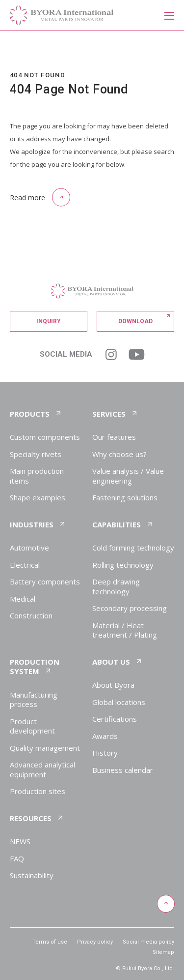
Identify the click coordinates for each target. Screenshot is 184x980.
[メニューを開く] (169, 15)
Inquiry (49, 321)
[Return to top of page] (165, 904)
